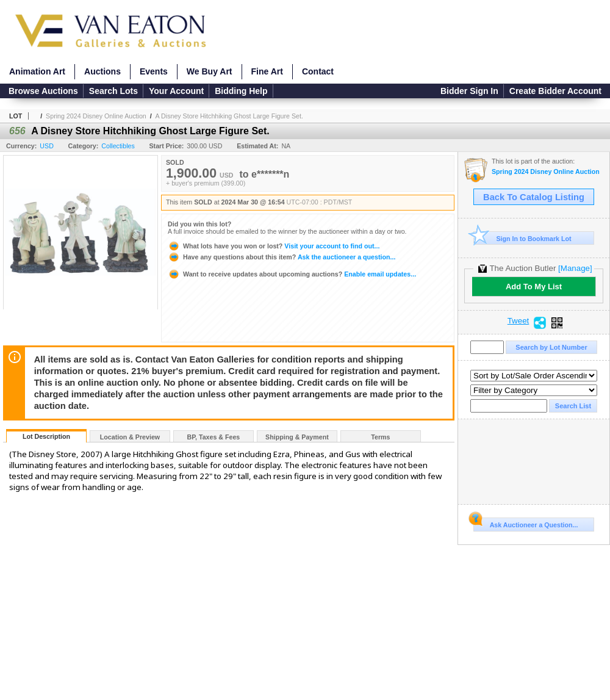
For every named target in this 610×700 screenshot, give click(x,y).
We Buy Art (210, 71)
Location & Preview (130, 437)
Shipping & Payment (297, 437)
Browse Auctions (43, 91)
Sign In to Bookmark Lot (522, 238)
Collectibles (118, 146)
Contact (318, 71)
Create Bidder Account (555, 91)
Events (154, 71)
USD (47, 146)
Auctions (102, 71)
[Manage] (575, 268)
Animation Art (37, 71)
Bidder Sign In (469, 91)
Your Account (176, 91)
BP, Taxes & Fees (214, 437)
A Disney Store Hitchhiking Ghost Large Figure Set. (229, 116)
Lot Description (46, 436)
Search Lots (113, 91)
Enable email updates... (292, 274)
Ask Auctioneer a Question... (526, 523)
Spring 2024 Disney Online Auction (96, 116)
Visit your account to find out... (274, 246)
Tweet (518, 321)
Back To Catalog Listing (534, 197)
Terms (380, 437)
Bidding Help (241, 91)
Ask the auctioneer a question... (282, 257)
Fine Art (267, 71)
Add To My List (534, 287)
